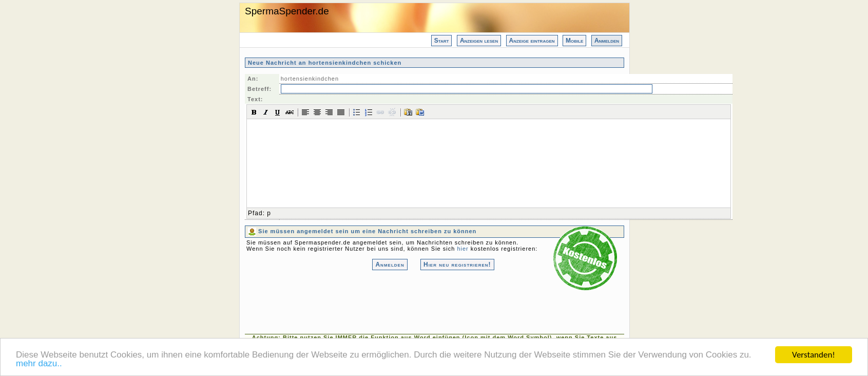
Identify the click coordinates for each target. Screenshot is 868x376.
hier (462, 249)
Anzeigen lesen (479, 41)
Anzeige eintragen (532, 41)
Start (442, 41)
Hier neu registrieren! (457, 265)
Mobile (574, 41)
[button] (254, 112)
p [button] (269, 213)
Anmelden (607, 41)
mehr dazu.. (39, 364)
